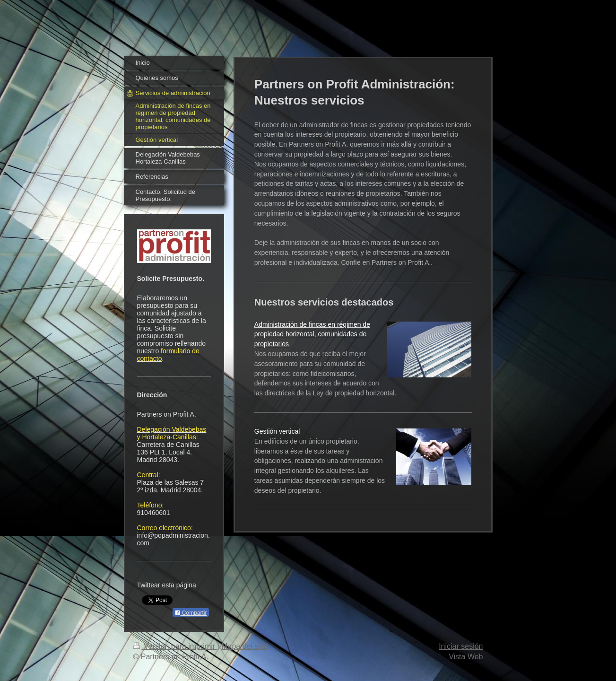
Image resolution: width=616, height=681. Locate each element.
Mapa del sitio (245, 646)
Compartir (191, 613)
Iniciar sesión (461, 646)
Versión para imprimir (175, 646)
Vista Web (466, 657)
